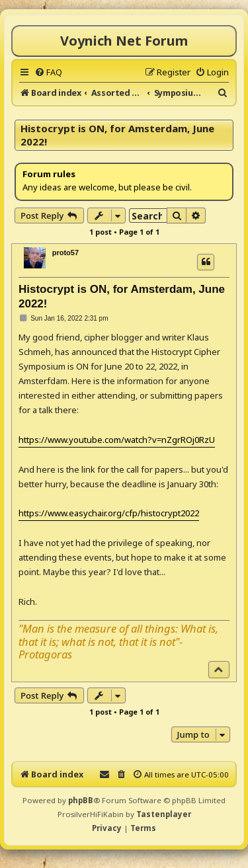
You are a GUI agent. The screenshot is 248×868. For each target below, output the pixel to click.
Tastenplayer (164, 814)
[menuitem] (48, 72)
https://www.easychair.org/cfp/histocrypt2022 (109, 513)
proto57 (65, 253)
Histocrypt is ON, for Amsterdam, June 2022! (117, 135)
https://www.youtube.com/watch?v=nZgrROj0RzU (117, 440)
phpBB (81, 800)
